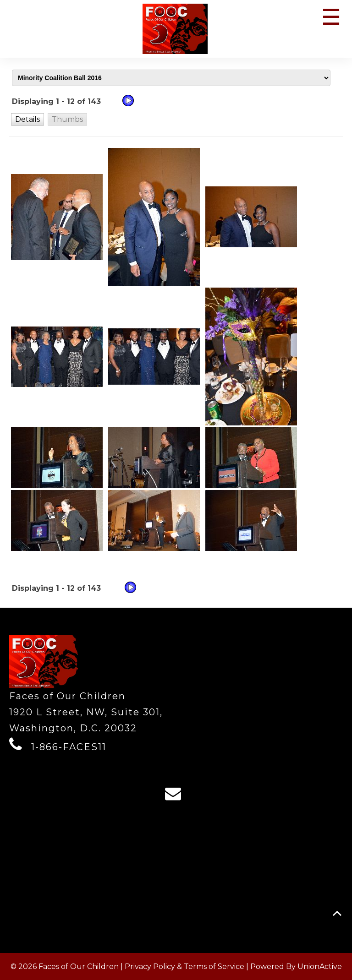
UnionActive (320, 966)
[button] (27, 119)
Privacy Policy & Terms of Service (184, 966)
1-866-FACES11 (69, 747)
